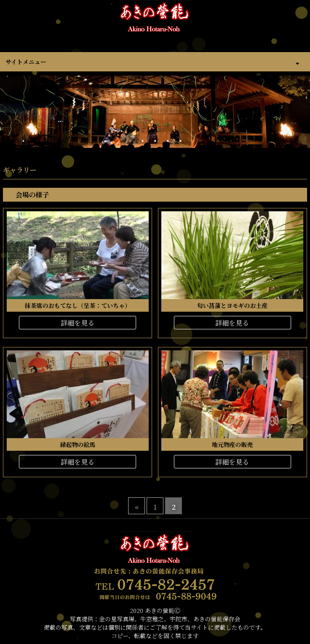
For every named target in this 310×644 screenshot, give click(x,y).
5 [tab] (180, 141)
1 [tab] (130, 141)
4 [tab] (168, 141)
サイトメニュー (26, 62)
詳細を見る (78, 323)
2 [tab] (142, 141)
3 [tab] (155, 141)
